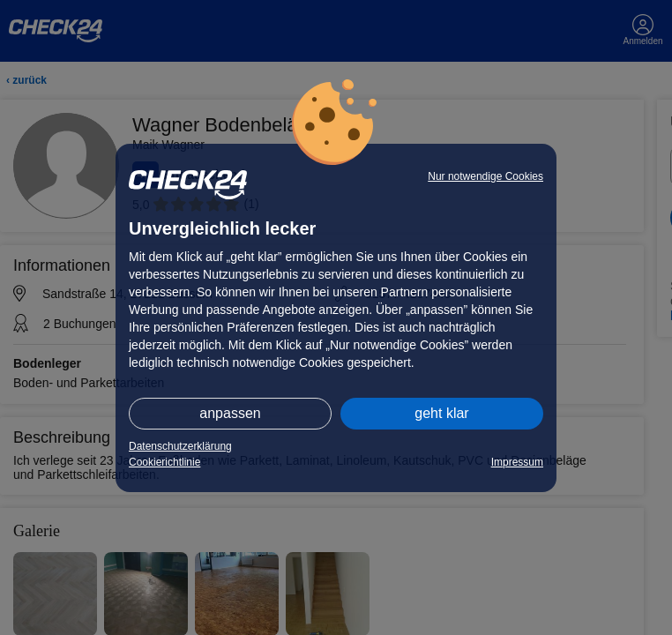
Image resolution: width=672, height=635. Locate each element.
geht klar (441, 413)
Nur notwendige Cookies (485, 176)
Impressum (517, 462)
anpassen (230, 413)
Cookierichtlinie (164, 462)
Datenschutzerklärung (180, 446)
